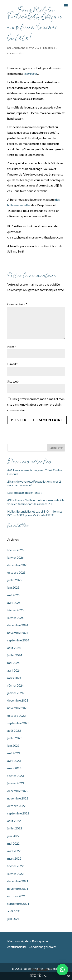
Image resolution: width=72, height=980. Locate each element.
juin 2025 (13, 587)
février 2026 (15, 550)
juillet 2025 (15, 580)
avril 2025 (14, 603)
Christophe (19, 48)
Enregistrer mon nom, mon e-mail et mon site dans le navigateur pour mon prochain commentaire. (36, 404)
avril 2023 (14, 761)
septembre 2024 (18, 640)
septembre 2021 (18, 903)
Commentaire (17, 304)
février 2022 (15, 866)
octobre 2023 (16, 715)
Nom (12, 347)
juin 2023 (13, 745)
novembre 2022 (18, 798)
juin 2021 (13, 919)
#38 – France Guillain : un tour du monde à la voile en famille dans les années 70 (36, 502)
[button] (62, 970)
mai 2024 (13, 663)
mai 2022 (13, 843)
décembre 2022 (18, 791)
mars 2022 (14, 858)
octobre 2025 (16, 572)
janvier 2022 (15, 874)
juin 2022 (13, 836)
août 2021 (14, 911)
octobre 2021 (16, 896)
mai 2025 (13, 595)
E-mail (12, 364)
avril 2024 (14, 670)
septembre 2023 (18, 723)
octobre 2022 (16, 806)
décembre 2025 (18, 565)
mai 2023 (13, 753)
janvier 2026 (15, 557)
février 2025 (15, 610)
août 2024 (14, 648)
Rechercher (56, 448)
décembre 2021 (18, 881)
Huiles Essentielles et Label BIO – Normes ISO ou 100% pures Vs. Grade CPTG (35, 513)
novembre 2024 (18, 633)
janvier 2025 (15, 618)
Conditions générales (43, 947)
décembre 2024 (18, 625)
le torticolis (30, 73)
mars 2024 (14, 678)
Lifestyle (48, 48)
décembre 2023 (18, 700)
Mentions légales (19, 941)
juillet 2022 (15, 828)
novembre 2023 (18, 708)
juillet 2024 (15, 655)
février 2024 (15, 685)
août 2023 (14, 730)
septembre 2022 (18, 813)
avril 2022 (14, 851)
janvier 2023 (15, 783)
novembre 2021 (18, 888)
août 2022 (14, 821)
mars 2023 (14, 768)
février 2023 (15, 776)
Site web (13, 381)
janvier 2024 (15, 693)
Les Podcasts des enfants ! (24, 492)
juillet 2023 (15, 738)
